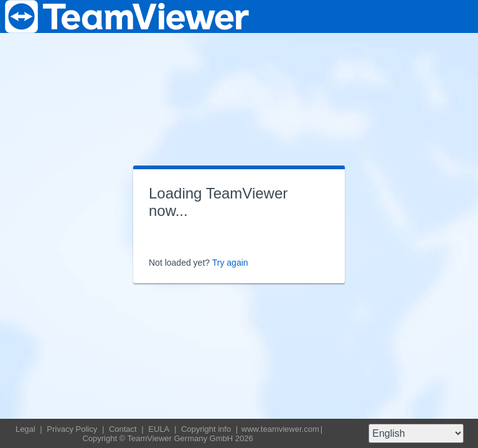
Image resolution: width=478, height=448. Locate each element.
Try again (230, 263)
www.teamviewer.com (280, 429)
